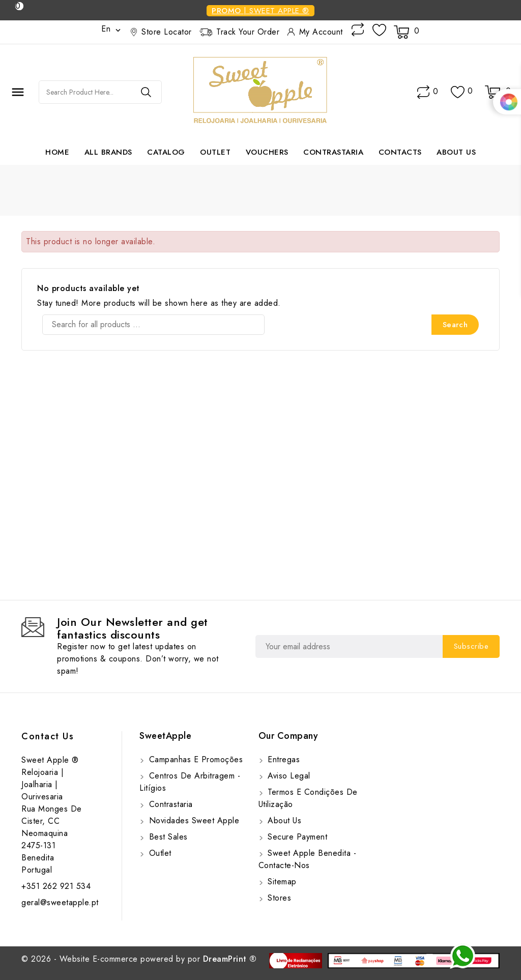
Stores (278, 898)
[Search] (153, 325)
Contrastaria (333, 152)
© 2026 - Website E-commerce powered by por (139, 959)
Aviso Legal (288, 776)
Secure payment (296, 837)
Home (57, 152)
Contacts (400, 152)
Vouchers (267, 152)
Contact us (48, 736)
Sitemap (281, 882)
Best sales (167, 837)
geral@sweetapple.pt (60, 902)
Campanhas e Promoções (194, 759)
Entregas (283, 759)
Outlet (215, 152)
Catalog (166, 152)
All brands (108, 152)
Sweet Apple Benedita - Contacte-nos (308, 859)
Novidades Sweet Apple (193, 820)
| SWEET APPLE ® (260, 11)
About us (456, 152)
